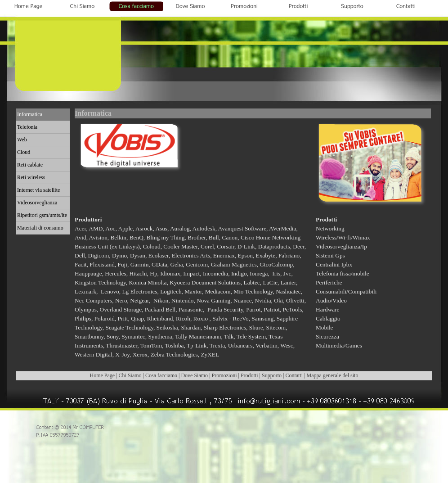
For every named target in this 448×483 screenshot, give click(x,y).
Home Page (103, 375)
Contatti (294, 375)
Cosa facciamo (161, 375)
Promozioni (224, 375)
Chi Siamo (130, 375)
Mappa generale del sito (332, 375)
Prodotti (249, 375)
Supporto (272, 375)
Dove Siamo (194, 375)
